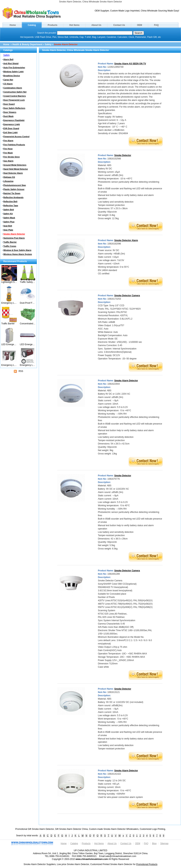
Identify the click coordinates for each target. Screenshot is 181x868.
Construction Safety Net (15, 92)
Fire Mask (8, 153)
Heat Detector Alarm (13, 173)
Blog (154, 843)
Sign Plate (8, 230)
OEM (140, 25)
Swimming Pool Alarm (14, 238)
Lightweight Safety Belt (9, 282)
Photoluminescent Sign (15, 185)
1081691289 (113, 574)
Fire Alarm (8, 141)
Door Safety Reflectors (14, 108)
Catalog (32, 25)
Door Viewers (10, 112)
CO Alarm (8, 84)
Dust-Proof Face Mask (28, 303)
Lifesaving (8, 181)
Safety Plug (9, 222)
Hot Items (74, 25)
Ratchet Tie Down (12, 193)
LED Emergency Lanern (9, 344)
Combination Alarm (13, 88)
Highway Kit (9, 177)
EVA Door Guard (11, 128)
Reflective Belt (10, 201)
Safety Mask (9, 218)
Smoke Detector (123, 155)
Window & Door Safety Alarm (17, 250)
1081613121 (113, 692)
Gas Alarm (8, 161)
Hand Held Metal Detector (16, 169)
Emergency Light (12, 124)
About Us (96, 25)
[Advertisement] (18, 397)
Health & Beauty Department (27, 44)
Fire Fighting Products (14, 145)
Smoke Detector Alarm (126, 240)
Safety (48, 44)
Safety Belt (9, 210)
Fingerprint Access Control (16, 137)
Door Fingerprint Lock (14, 100)
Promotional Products (147, 864)
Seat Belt (8, 226)
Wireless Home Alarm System (18, 254)
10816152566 (114, 159)
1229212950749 (115, 67)
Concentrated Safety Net (28, 324)
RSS (19, 371)
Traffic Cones (10, 246)
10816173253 (114, 299)
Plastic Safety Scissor (14, 189)
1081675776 (113, 479)
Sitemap (164, 843)
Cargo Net (8, 80)
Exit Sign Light (10, 132)
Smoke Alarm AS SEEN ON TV (130, 64)
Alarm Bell (8, 59)
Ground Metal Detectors (15, 165)
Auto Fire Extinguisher (14, 68)
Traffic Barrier (10, 242)
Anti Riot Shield (11, 63)
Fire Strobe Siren (12, 157)
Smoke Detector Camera (127, 296)
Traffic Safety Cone (28, 282)
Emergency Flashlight (14, 120)
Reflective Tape (11, 206)
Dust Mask (8, 116)
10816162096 (114, 244)
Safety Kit (8, 214)
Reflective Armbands (13, 197)
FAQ (156, 25)
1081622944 (113, 384)
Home (13, 25)
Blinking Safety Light (13, 72)
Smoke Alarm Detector (66, 44)
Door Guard (9, 104)
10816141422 (114, 774)
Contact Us (119, 25)
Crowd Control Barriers (15, 96)
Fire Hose (8, 149)
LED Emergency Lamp (28, 344)
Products (52, 25)
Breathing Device (12, 76)
